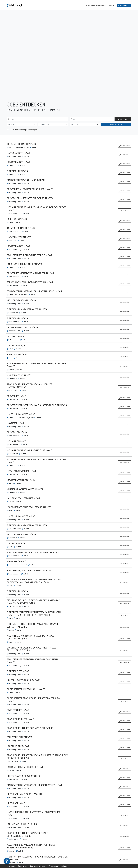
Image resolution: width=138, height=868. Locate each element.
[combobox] (22, 124)
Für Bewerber (90, 6)
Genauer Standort (122, 119)
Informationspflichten (38, 866)
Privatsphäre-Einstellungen (59, 866)
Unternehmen (101, 6)
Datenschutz (23, 866)
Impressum (11, 866)
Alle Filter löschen (116, 124)
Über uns (111, 6)
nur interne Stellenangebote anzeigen (23, 130)
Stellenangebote (124, 6)
